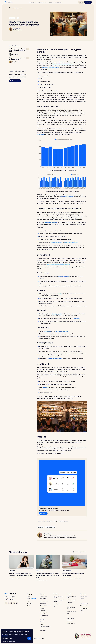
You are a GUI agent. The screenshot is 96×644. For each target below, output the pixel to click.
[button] (32, 2)
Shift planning (43, 599)
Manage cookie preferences (9, 641)
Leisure (68, 616)
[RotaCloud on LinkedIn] (17, 603)
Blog (81, 601)
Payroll (42, 624)
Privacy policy (37, 638)
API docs (82, 613)
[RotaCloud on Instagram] (9, 603)
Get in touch (30, 603)
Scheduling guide (84, 606)
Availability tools (44, 613)
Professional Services (72, 611)
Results (82, 611)
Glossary (82, 599)
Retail (68, 605)
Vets (68, 614)
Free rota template (84, 608)
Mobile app (43, 608)
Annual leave (43, 603)
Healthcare (69, 621)
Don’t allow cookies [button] (7, 638)
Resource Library (84, 596)
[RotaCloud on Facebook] (6, 603)
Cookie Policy (5, 636)
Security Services (71, 623)
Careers (29, 599)
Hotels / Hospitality (71, 600)
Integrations (43, 630)
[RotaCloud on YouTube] (14, 603)
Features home (44, 596)
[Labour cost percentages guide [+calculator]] (75, 562)
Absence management (45, 606)
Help (28, 601)
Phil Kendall (12, 578)
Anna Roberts (65, 578)
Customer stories (84, 603)
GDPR (43, 638)
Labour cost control (45, 601)
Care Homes (70, 602)
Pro (54, 606)
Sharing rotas (43, 611)
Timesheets (43, 619)
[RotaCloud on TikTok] (11, 603)
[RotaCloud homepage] (9, 2)
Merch (28, 606)
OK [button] (29, 638)
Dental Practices (70, 618)
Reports (42, 622)
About (28, 596)
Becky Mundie (16, 28)
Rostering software (58, 604)
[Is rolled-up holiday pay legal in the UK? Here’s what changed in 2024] (21, 562)
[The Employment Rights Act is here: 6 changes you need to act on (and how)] (48, 562)
